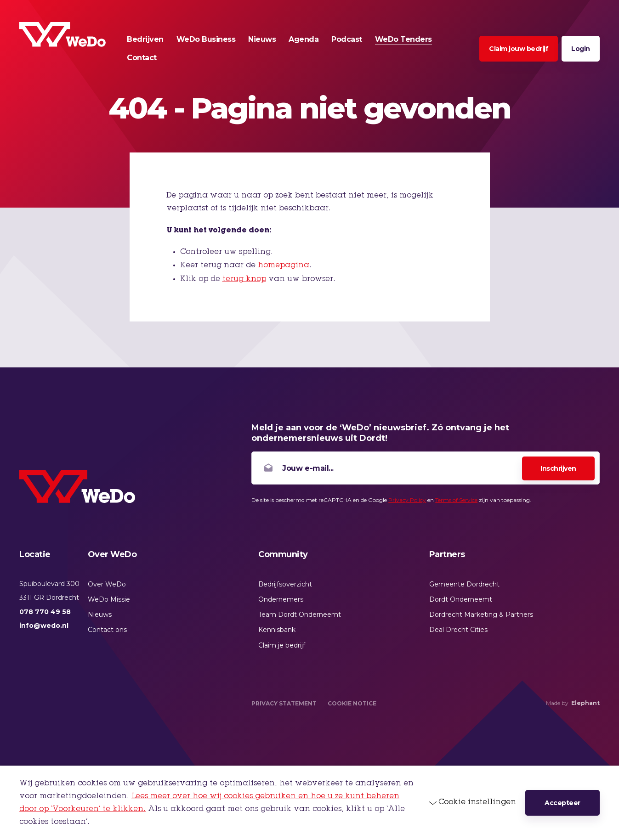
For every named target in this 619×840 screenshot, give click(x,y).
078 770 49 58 (45, 612)
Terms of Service (456, 500)
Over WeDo (107, 584)
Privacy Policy (407, 500)
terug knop (244, 279)
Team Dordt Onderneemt (300, 614)
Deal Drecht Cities (458, 630)
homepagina (284, 265)
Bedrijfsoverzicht (285, 584)
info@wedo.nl (44, 626)
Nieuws (100, 614)
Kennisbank (277, 630)
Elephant (585, 703)
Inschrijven (558, 468)
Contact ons (107, 630)
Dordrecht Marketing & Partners (481, 614)
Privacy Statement (284, 703)
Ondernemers (281, 599)
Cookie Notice (352, 703)
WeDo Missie (109, 599)
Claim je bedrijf (282, 645)
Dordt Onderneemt (461, 599)
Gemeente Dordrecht (464, 584)
